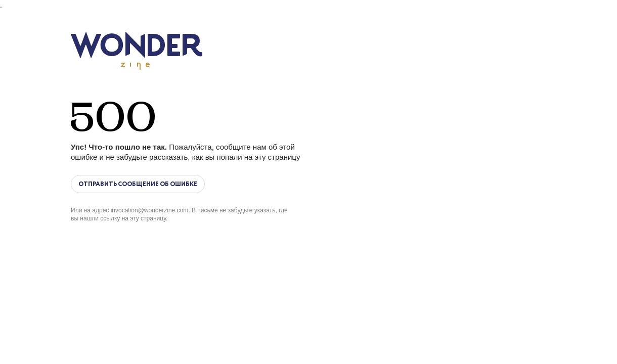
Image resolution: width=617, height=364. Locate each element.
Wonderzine (137, 51)
